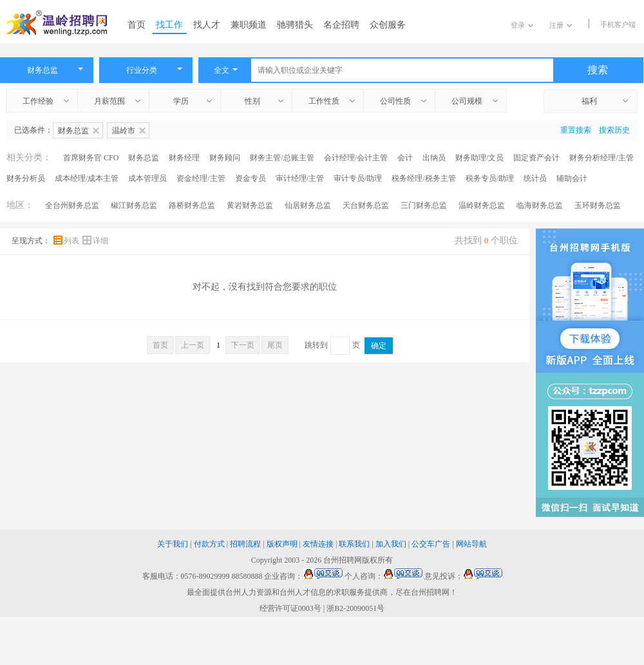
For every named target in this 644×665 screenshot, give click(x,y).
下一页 (243, 345)
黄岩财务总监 (250, 205)
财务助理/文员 (479, 158)
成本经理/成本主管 (87, 178)
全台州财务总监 (72, 205)
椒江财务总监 (134, 205)
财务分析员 (26, 178)
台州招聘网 (343, 560)
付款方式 (209, 544)
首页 (137, 25)
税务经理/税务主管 (423, 178)
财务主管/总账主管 (282, 158)
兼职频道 (249, 25)
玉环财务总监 (598, 205)
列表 (67, 241)
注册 (561, 25)
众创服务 (388, 25)
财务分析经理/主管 (601, 158)
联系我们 (354, 544)
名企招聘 (341, 25)
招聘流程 (245, 544)
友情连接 (318, 544)
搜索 (598, 70)
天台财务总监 (366, 205)
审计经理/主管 (300, 178)
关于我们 (173, 544)
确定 (379, 346)
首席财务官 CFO (91, 158)
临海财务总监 (540, 205)
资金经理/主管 (201, 178)
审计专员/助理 (358, 178)
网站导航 (471, 544)
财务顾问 (225, 158)
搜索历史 (614, 130)
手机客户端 (618, 24)
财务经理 (184, 158)
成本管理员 (147, 178)
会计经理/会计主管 (356, 158)
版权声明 (282, 544)
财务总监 (144, 158)
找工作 (169, 25)
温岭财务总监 (482, 205)
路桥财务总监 (192, 205)
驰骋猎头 (295, 25)
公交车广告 (431, 544)
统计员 (535, 178)
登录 (522, 25)
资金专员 (251, 178)
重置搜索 (576, 130)
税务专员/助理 (490, 178)
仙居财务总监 (308, 205)
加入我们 (391, 544)
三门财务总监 (424, 205)
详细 (95, 241)
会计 (405, 158)
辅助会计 (572, 178)
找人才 (207, 25)
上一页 (193, 345)
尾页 (275, 345)
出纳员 (434, 158)
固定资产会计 (536, 158)
